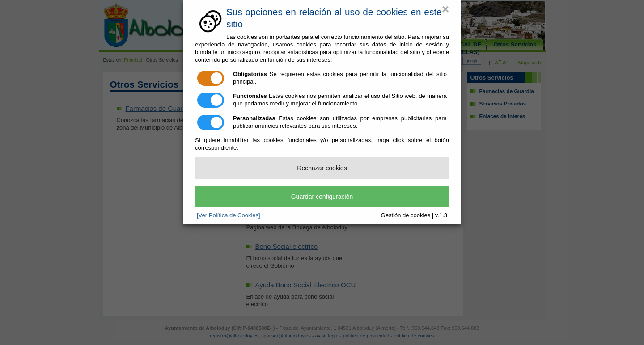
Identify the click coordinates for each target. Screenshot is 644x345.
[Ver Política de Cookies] (229, 215)
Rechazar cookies (322, 168)
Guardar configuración (322, 197)
